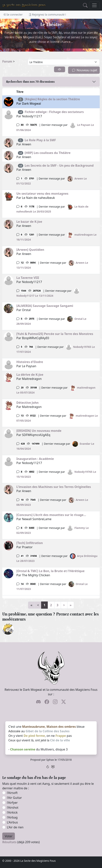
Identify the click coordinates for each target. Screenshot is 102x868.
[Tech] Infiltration (30, 543)
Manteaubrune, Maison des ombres (49, 727)
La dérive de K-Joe (30, 375)
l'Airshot (13, 808)
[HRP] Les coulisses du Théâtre (48, 153)
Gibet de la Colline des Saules (47, 731)
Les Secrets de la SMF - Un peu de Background (59, 165)
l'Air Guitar (14, 798)
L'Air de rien (15, 827)
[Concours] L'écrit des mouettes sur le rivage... (51, 515)
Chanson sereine (23, 749)
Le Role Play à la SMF (40, 140)
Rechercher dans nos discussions (30, 82)
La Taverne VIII (28, 278)
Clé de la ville (60, 740)
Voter (9, 836)
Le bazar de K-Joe (29, 222)
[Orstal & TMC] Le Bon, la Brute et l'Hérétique (50, 571)
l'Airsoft (12, 793)
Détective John (27, 403)
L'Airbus (12, 822)
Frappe (61, 736)
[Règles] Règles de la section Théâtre (52, 99)
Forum (7, 61)
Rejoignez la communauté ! (47, 15)
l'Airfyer (12, 803)
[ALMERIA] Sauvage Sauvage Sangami (45, 306)
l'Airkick (12, 812)
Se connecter (13, 15)
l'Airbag (12, 817)
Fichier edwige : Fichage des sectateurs (54, 112)
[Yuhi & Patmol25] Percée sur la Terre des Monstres (55, 334)
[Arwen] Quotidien (30, 250)
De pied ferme (34, 736)
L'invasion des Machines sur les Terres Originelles (54, 487)
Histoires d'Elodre (30, 362)
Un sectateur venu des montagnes (42, 194)
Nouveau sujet (85, 70)
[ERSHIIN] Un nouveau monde (39, 431)
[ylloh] (8, 629)
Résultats (9, 842)
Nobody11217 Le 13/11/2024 (35, 296)
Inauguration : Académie (35, 459)
